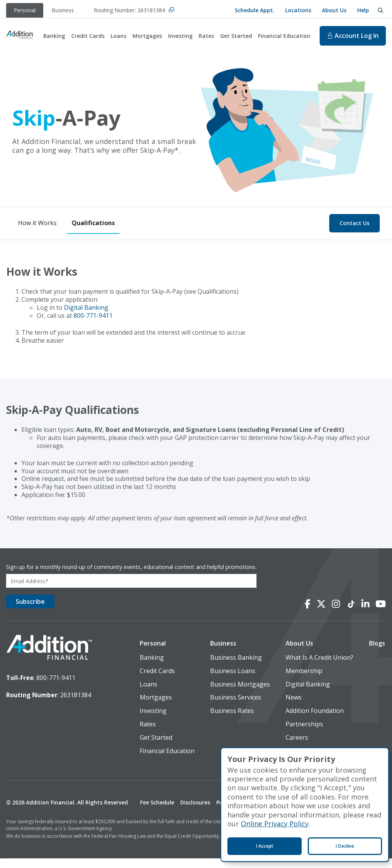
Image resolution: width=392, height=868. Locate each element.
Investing (180, 36)
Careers (297, 747)
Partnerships (304, 734)
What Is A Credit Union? (319, 667)
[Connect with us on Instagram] (336, 613)
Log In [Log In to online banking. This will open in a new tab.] (353, 36)
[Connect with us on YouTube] (381, 613)
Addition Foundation (315, 720)
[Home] (20, 36)
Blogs (377, 653)
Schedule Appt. (255, 10)
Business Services (236, 707)
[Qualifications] (93, 223)
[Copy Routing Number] (171, 11)
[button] (167, 653)
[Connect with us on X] (321, 613)
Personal (153, 653)
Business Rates (232, 720)
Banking (54, 36)
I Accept (265, 846)
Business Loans (233, 680)
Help (363, 10)
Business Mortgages (240, 694)
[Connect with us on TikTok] (351, 613)
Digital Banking (86, 307)
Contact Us (354, 223)
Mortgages (147, 36)
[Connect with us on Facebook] (308, 613)
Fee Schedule (157, 812)
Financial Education (284, 36)
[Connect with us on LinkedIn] (365, 613)
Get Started (236, 36)
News (294, 707)
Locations (298, 10)
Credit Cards (88, 36)
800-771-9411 (93, 315)
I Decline (345, 846)
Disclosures (195, 812)
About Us (334, 10)
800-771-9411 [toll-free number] (56, 686)
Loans (118, 36)
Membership (304, 680)
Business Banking (236, 667)
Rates (206, 36)
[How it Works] (37, 223)
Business (223, 653)
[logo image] (49, 656)
